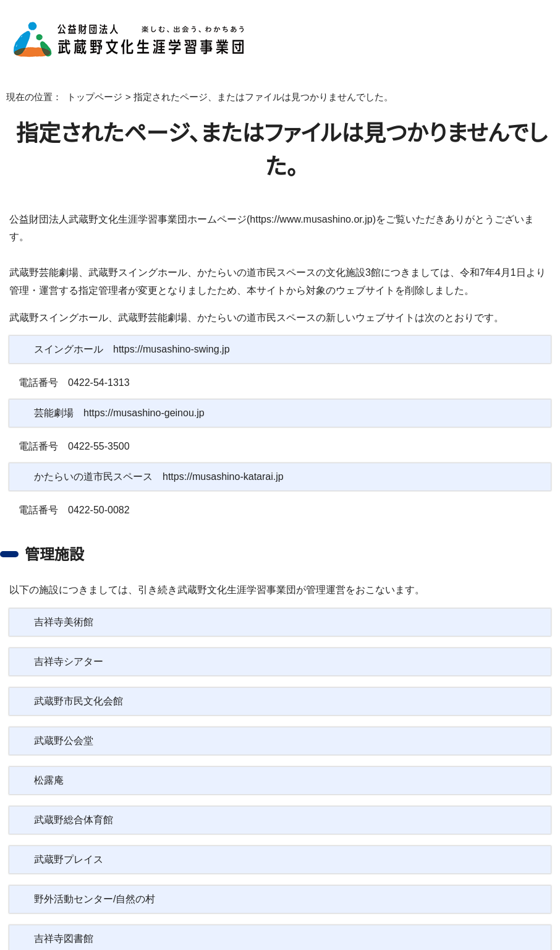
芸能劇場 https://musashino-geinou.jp (125, 396)
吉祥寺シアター (67, 644)
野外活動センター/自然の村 (93, 881)
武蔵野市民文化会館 (78, 683)
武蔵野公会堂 (64, 723)
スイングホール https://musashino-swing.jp (134, 332)
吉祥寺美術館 (64, 604)
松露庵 (49, 763)
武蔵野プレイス (66, 842)
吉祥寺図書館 (64, 921)
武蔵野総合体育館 (74, 802)
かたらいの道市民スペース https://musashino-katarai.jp (160, 460)
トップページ (85, 97)
